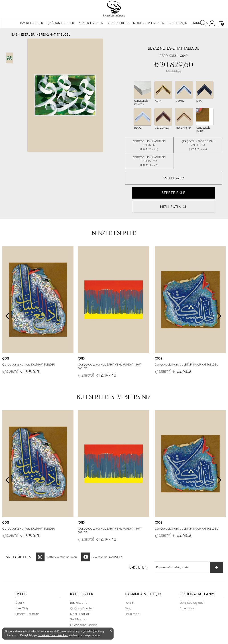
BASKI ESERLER (32, 23)
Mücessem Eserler (84, 625)
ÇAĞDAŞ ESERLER (61, 23)
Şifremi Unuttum (27, 614)
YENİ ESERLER (118, 23)
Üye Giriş (22, 608)
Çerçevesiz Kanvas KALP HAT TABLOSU (29, 365)
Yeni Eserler (78, 620)
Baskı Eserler (79, 603)
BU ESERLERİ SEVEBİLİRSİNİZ (114, 397)
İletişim (130, 603)
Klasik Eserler (80, 614)
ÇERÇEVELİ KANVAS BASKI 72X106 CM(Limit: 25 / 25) (198, 145)
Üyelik (20, 603)
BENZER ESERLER (114, 233)
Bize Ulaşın (187, 608)
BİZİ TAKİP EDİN (18, 557)
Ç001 (6, 359)
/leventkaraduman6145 (107, 557)
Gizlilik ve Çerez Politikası (53, 635)
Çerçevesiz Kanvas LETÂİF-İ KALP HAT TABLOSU (186, 365)
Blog (128, 608)
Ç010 (81, 359)
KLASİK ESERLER (91, 23)
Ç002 (159, 359)
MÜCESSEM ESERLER (149, 23)
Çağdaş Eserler (82, 608)
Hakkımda (132, 614)
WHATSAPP (174, 178)
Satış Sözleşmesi (192, 603)
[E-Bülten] (180, 567)
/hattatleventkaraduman (61, 557)
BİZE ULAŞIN (178, 23)
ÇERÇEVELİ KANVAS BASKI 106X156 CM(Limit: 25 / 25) (149, 161)
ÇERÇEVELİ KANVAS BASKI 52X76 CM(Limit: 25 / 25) (149, 145)
